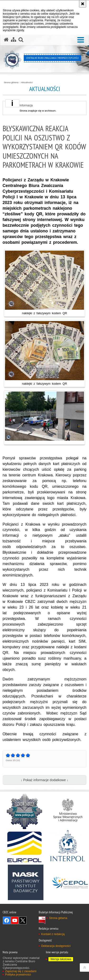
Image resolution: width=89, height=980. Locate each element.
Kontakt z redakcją (53, 934)
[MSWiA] (68, 811)
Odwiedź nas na (7, 920)
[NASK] (26, 882)
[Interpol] (68, 847)
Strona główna (11, 83)
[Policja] (24, 811)
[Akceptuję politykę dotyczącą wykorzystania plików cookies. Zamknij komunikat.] (83, 4)
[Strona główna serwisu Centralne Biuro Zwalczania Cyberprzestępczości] (6, 40)
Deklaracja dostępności (56, 946)
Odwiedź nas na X (23, 920)
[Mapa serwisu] (14, 40)
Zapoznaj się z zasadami (21, 971)
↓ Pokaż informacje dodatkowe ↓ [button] (44, 780)
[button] (81, 40)
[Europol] (24, 847)
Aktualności (27, 83)
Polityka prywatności (18, 975)
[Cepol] (70, 882)
